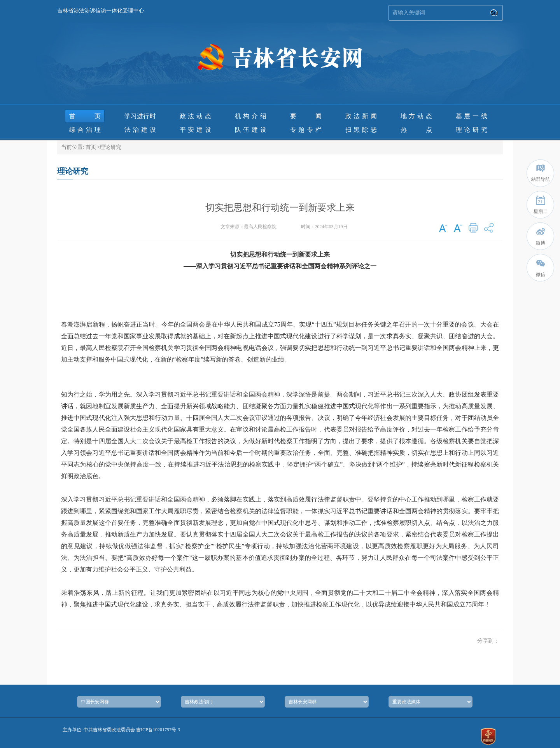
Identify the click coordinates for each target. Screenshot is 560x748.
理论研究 (472, 130)
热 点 (416, 130)
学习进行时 (140, 116)
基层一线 (472, 116)
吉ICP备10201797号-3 (158, 730)
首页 (85, 116)
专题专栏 (306, 130)
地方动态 (416, 116)
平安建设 (195, 130)
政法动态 (195, 116)
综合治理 (85, 130)
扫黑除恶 (361, 130)
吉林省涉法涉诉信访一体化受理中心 (101, 11)
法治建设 (140, 130)
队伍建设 (251, 130)
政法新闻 (361, 116)
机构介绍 (251, 116)
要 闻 (306, 116)
